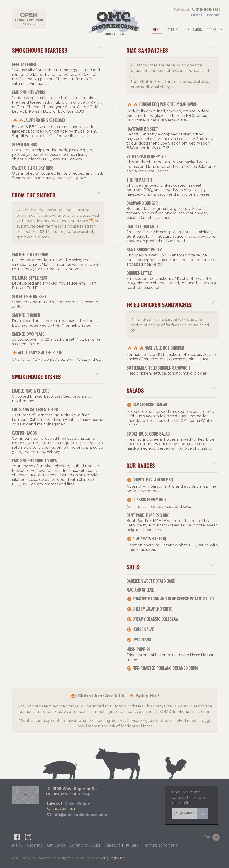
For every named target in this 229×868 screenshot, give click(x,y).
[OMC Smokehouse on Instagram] (28, 838)
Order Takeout (205, 15)
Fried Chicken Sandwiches (169, 305)
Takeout (112, 845)
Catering (173, 30)
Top (213, 837)
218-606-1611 (64, 809)
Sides (169, 567)
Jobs (96, 845)
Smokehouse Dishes (54, 377)
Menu (157, 30)
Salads (169, 390)
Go (202, 813)
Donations (78, 845)
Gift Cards (193, 30)
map (86, 794)
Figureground (114, 858)
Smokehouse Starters (54, 50)
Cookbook (215, 30)
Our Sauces (169, 465)
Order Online (77, 803)
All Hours (29, 24)
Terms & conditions (160, 845)
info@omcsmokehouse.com (76, 815)
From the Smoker (54, 195)
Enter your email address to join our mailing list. (189, 798)
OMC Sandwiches (169, 50)
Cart (131, 845)
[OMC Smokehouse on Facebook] (17, 838)
